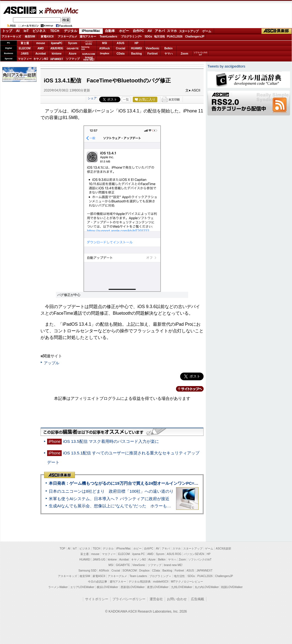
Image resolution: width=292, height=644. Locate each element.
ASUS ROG (57, 48)
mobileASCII (161, 582)
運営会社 (156, 599)
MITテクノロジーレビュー (187, 582)
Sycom (73, 43)
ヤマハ (169, 54)
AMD (41, 48)
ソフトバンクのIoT (200, 54)
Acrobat (41, 54)
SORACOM (130, 571)
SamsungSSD (85, 48)
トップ (7, 31)
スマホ (172, 31)
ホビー (124, 31)
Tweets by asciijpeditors (226, 66)
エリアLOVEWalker (82, 587)
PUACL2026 (175, 37)
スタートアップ (189, 31)
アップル (52, 363)
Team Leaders (138, 576)
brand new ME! (173, 565)
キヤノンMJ (41, 59)
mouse (40, 43)
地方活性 (159, 37)
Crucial (121, 48)
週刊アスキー (88, 37)
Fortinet (152, 54)
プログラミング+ (131, 37)
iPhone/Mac (59, 10)
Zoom (184, 54)
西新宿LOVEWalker (133, 587)
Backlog (136, 54)
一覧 (126, 99)
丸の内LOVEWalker (207, 587)
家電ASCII (47, 37)
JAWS (25, 54)
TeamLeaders (109, 37)
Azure (73, 54)
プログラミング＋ (160, 576)
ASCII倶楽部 (277, 31)
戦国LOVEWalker (232, 587)
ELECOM (25, 48)
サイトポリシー (97, 599)
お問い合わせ (177, 599)
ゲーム (207, 31)
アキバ (160, 31)
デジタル (71, 31)
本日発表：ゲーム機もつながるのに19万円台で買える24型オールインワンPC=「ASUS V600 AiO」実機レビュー (153, 483)
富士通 (25, 43)
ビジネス (39, 31)
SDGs (148, 37)
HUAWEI (137, 48)
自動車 (110, 31)
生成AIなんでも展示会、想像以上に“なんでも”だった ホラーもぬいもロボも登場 (124, 506)
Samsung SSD (88, 571)
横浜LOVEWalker (107, 587)
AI (18, 31)
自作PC (138, 31)
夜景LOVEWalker (158, 587)
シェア (92, 98)
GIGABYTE (73, 48)
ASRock (104, 48)
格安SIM (30, 37)
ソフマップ (73, 59)
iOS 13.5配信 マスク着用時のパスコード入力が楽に (111, 441)
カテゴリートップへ (186, 389)
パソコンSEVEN (89, 43)
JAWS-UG (99, 560)
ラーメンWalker (58, 587)
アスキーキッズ (11, 37)
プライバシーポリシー (129, 599)
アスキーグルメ (67, 37)
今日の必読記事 (98, 582)
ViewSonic (153, 48)
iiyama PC (139, 554)
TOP (63, 549)
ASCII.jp (20, 10)
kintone (57, 54)
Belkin (168, 48)
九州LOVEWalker (182, 587)
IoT (26, 31)
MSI (105, 43)
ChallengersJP (195, 37)
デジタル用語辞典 (140, 582)
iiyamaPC (57, 43)
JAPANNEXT (57, 59)
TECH (55, 31)
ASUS (121, 43)
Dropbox (105, 53)
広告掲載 (198, 599)
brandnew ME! (89, 59)
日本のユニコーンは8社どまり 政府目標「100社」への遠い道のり (111, 491)
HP (137, 43)
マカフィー (25, 59)
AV (150, 31)
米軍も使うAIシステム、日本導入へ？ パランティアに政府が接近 (109, 499)
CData (121, 54)
